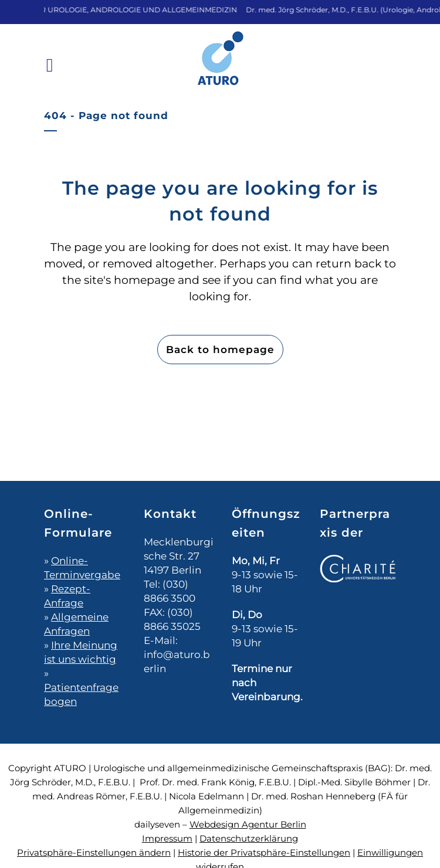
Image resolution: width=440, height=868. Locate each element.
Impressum (167, 838)
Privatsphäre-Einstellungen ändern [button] (94, 852)
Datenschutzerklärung (249, 838)
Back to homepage (220, 350)
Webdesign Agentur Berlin (248, 824)
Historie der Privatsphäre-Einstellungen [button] (264, 852)
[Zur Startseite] (220, 67)
